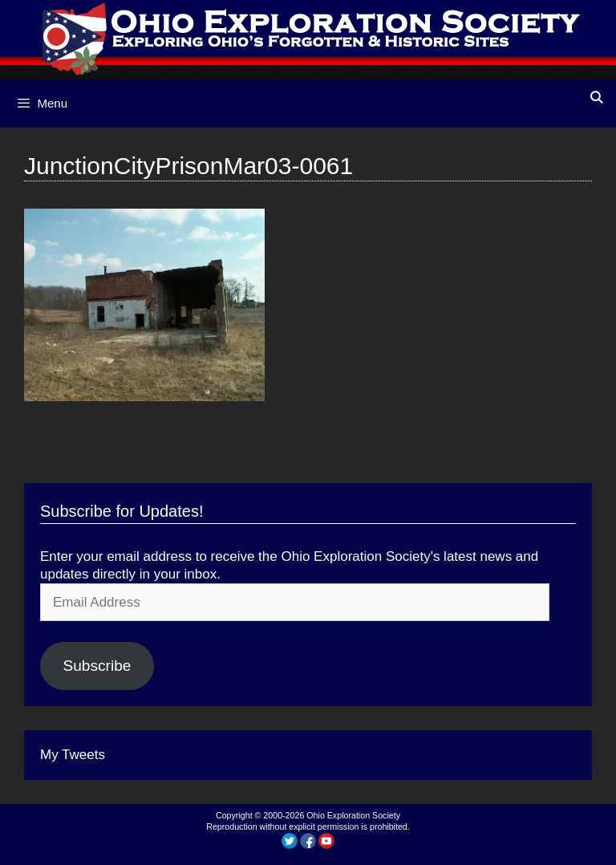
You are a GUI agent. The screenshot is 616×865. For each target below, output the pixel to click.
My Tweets (73, 755)
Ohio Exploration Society (353, 815)
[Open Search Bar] (596, 97)
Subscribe (97, 666)
